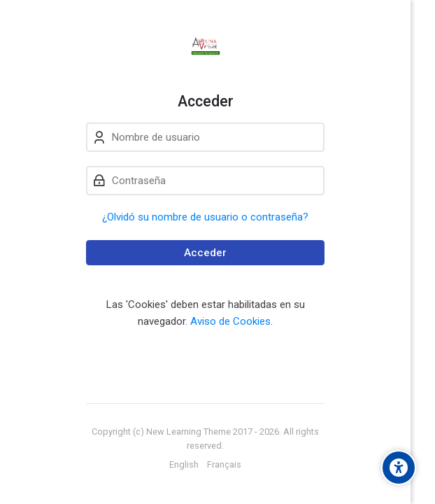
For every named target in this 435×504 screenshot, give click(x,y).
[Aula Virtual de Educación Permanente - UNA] (205, 46)
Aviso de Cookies (230, 321)
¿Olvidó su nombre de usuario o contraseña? (205, 217)
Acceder (205, 253)
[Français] (224, 465)
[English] (184, 465)
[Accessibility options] (399, 468)
